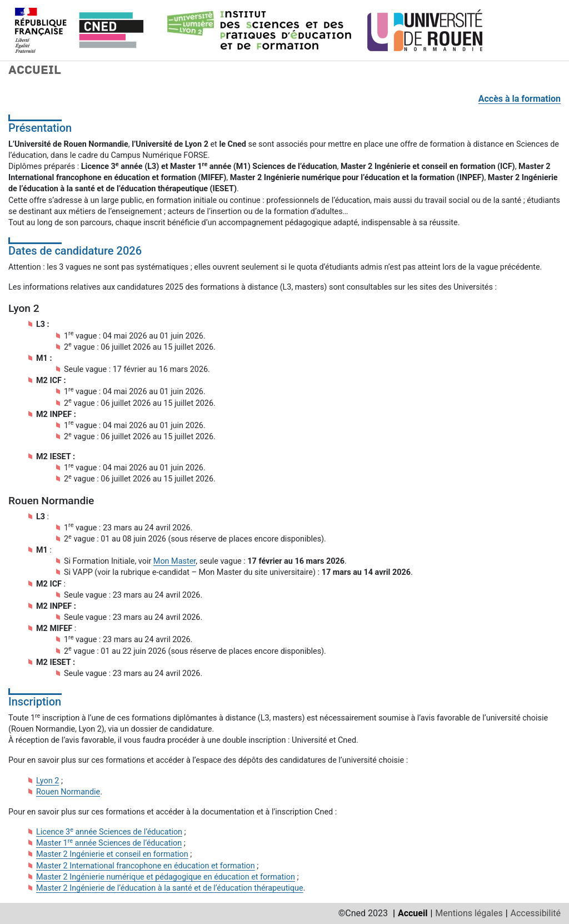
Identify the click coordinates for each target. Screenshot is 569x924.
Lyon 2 (48, 781)
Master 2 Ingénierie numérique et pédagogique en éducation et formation (166, 877)
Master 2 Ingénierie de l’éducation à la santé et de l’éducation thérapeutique (170, 888)
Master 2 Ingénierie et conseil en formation (112, 854)
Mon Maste (173, 561)
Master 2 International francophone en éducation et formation (146, 866)
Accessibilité (536, 913)
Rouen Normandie (68, 792)
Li (39, 832)
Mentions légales (469, 913)
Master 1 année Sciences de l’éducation (109, 843)
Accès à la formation (520, 99)
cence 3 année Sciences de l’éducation (112, 832)
